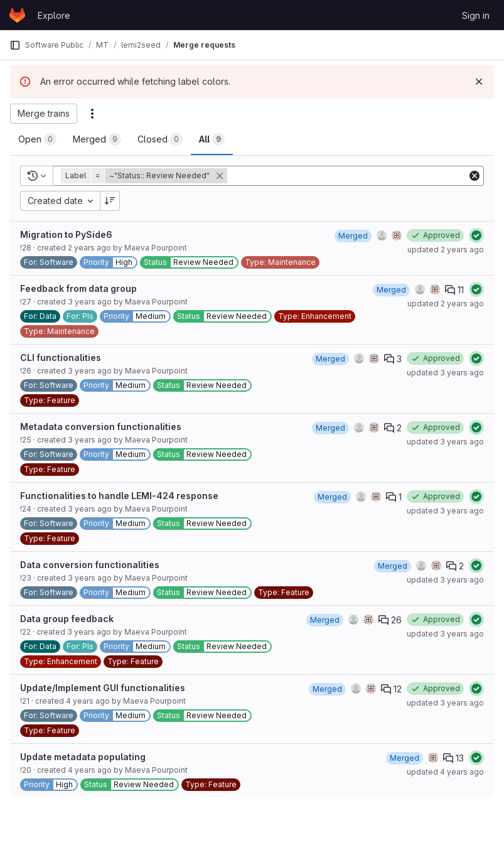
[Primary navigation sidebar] (15, 45)
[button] (145, 176)
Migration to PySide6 (66, 234)
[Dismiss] (479, 82)
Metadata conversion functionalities (101, 427)
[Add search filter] (348, 176)
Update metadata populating (83, 757)
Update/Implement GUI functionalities (103, 688)
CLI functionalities (61, 357)
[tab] (37, 139)
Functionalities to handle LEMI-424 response (119, 496)
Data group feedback (67, 619)
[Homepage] (17, 15)
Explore (54, 15)
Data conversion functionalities (90, 565)
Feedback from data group (78, 288)
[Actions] (92, 114)
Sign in (476, 15)
